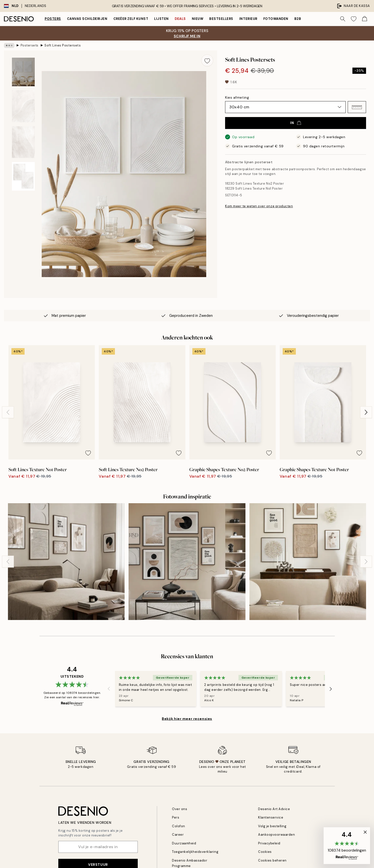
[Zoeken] (343, 19)
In (295, 123)
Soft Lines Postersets (63, 45)
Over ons (180, 809)
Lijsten (161, 19)
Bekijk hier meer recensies (187, 719)
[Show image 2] (23, 106)
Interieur (248, 19)
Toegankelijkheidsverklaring (195, 852)
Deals (180, 19)
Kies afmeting (237, 97)
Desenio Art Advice (274, 809)
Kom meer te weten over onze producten (259, 206)
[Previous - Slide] (8, 412)
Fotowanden (276, 19)
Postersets (30, 45)
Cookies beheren (272, 860)
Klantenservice (271, 817)
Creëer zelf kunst (131, 19)
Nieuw (198, 19)
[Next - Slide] (366, 412)
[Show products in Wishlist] (354, 19)
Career (178, 835)
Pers (176, 817)
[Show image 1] (23, 72)
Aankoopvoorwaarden (276, 835)
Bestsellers (221, 19)
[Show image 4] (23, 176)
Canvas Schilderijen (87, 19)
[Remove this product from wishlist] (207, 60)
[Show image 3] (23, 142)
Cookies (265, 852)
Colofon (179, 826)
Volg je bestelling (272, 826)
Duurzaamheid (184, 843)
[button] (357, 107)
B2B (298, 19)
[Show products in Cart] (365, 19)
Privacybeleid (269, 843)
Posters (53, 19)
